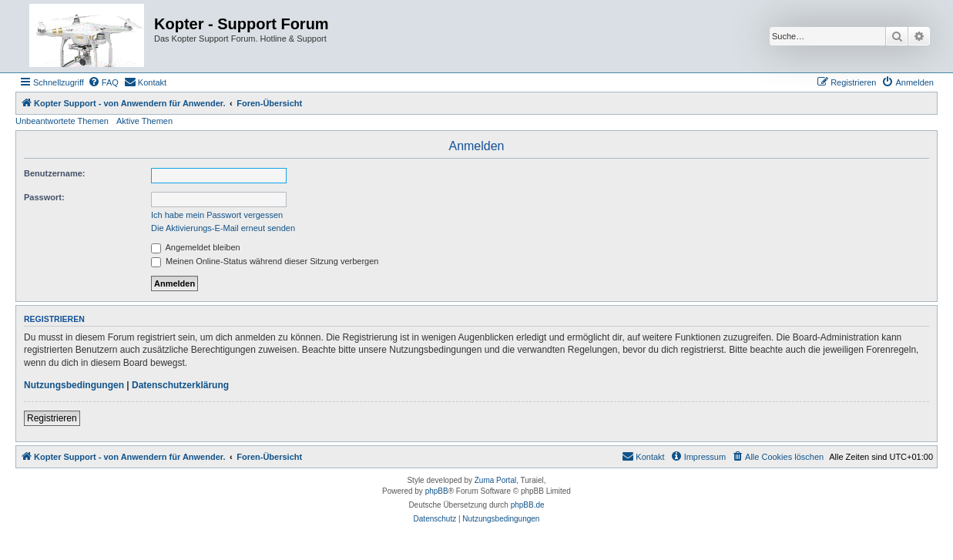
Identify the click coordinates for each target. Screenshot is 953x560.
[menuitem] (103, 82)
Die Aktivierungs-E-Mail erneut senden (223, 228)
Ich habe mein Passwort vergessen (217, 215)
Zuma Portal (495, 480)
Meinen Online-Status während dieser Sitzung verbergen (265, 261)
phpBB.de (528, 505)
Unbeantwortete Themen (62, 121)
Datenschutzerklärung (180, 385)
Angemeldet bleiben (196, 247)
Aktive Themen (144, 121)
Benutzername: (54, 173)
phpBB (437, 491)
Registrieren (52, 418)
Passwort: (44, 197)
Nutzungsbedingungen (74, 385)
